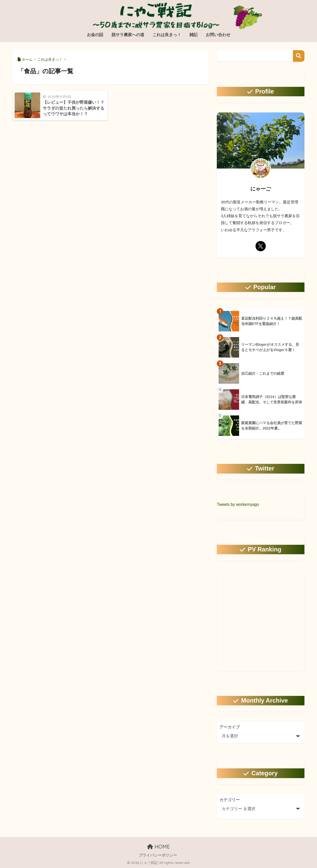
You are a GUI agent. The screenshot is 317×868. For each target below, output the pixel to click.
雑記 (193, 35)
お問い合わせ (218, 35)
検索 (299, 56)
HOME (158, 847)
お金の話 (95, 35)
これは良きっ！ (167, 35)
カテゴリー (230, 800)
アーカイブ (230, 727)
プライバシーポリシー (158, 855)
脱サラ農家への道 (128, 35)
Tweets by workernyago (238, 504)
